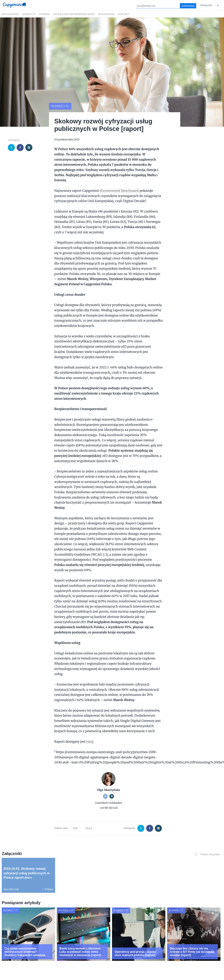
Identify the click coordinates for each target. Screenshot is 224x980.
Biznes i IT (29, 14)
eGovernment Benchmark (119, 191)
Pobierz (48, 889)
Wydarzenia (106, 14)
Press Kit (206, 5)
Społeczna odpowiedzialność (74, 14)
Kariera (45, 14)
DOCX (89, 828)
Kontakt (124, 14)
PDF (76, 828)
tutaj (90, 742)
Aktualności (10, 14)
